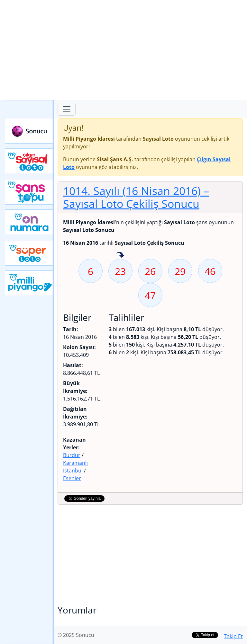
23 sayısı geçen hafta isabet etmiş (120, 255)
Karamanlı (75, 463)
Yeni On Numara (29, 222)
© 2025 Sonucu (76, 635)
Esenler (72, 478)
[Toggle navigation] (67, 109)
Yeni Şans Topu (29, 192)
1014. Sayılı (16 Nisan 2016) (136, 197)
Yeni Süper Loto (29, 253)
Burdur (72, 455)
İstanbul (73, 471)
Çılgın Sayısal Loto (29, 161)
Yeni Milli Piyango (29, 283)
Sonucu (29, 131)
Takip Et (233, 636)
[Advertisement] (123, 50)
